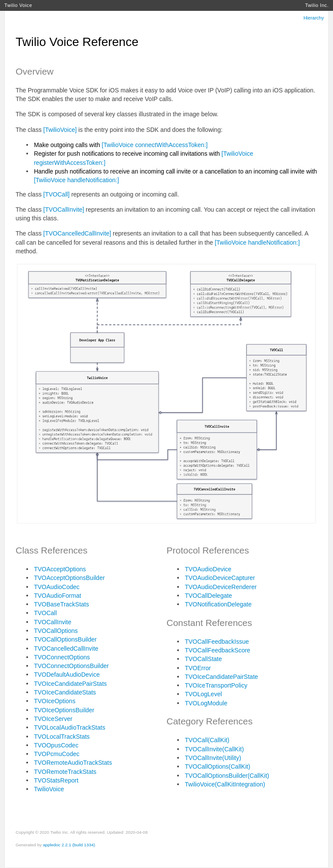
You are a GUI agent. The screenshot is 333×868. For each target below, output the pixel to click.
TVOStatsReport (56, 780)
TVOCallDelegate (208, 596)
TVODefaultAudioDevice (67, 675)
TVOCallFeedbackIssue (217, 642)
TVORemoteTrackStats (65, 772)
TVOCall (45, 613)
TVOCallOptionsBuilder (65, 639)
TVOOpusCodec (56, 745)
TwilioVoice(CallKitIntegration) (225, 784)
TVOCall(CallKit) (207, 740)
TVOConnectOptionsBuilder (71, 666)
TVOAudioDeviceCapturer (220, 578)
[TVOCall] (57, 194)
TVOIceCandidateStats (65, 692)
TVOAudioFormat (57, 596)
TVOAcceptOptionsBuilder (69, 578)
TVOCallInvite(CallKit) (214, 749)
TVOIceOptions (55, 701)
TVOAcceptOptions (60, 569)
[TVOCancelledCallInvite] (77, 233)
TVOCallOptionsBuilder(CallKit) (227, 776)
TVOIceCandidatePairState (221, 677)
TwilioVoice (49, 789)
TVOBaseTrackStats (61, 604)
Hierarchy (314, 18)
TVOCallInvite (52, 622)
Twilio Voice (18, 5)
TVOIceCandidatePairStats (70, 684)
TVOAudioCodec (57, 587)
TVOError (198, 668)
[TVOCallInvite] (64, 210)
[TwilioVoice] (60, 130)
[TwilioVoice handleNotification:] (76, 180)
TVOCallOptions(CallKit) (217, 766)
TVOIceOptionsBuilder (64, 710)
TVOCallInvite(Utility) (213, 758)
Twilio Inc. (317, 5)
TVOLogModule (206, 703)
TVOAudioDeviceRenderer (221, 587)
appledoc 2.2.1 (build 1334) (69, 845)
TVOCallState (203, 659)
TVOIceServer (53, 719)
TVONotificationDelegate (218, 604)
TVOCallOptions (56, 631)
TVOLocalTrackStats (62, 737)
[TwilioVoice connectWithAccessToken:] (155, 145)
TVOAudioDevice (208, 569)
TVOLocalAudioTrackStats (69, 727)
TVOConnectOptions (62, 657)
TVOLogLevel (203, 694)
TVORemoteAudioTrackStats (73, 763)
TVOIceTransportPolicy (216, 685)
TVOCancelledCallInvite (66, 649)
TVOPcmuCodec (57, 754)
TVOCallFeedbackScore (217, 650)
